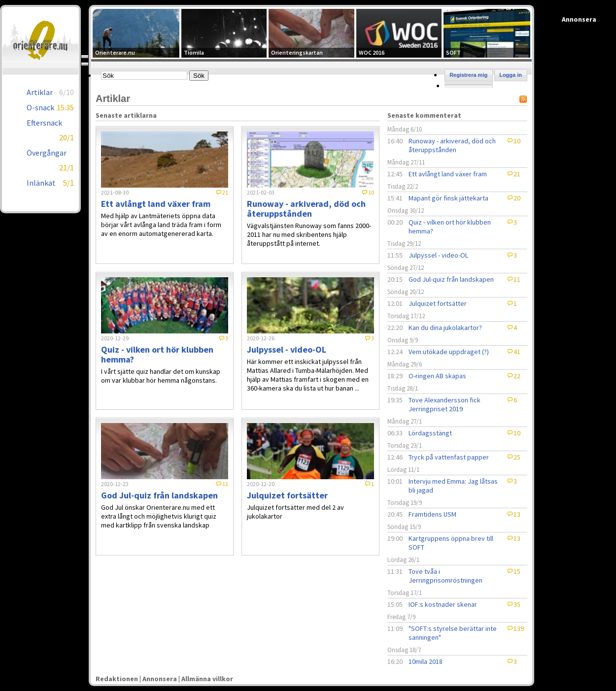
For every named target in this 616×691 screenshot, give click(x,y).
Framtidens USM (432, 514)
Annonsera (160, 679)
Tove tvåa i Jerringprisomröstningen (445, 576)
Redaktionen (117, 679)
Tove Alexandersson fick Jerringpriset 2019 (445, 404)
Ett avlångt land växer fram (448, 174)
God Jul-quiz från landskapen (451, 279)
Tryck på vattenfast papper (449, 457)
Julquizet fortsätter (438, 303)
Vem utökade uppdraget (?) (449, 352)
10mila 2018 (426, 661)
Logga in (511, 75)
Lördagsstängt (430, 433)
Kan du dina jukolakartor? (445, 328)
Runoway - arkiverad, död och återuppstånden (452, 145)
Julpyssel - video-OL (438, 255)
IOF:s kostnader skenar (443, 604)
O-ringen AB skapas (437, 376)
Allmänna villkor (207, 679)
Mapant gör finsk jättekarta (448, 198)
